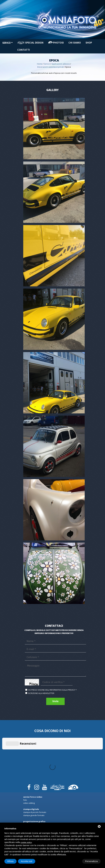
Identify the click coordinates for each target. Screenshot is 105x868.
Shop (89, 43)
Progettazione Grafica (33, 771)
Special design (30, 43)
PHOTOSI (56, 43)
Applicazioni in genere (33, 790)
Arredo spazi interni (32, 777)
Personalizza (14, 861)
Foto (25, 747)
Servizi (7, 43)
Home (40, 64)
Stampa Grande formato (34, 762)
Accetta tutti (92, 861)
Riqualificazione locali (33, 793)
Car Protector (29, 805)
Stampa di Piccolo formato (35, 759)
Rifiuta (76, 861)
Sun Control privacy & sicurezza (37, 796)
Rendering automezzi (33, 774)
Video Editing (29, 750)
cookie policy (26, 842)
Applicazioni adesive (61, 64)
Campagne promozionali (34, 781)
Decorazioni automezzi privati (51, 67)
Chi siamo (75, 43)
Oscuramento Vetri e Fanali (35, 808)
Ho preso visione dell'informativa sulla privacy (52, 690)
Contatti (24, 50)
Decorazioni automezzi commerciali (39, 799)
